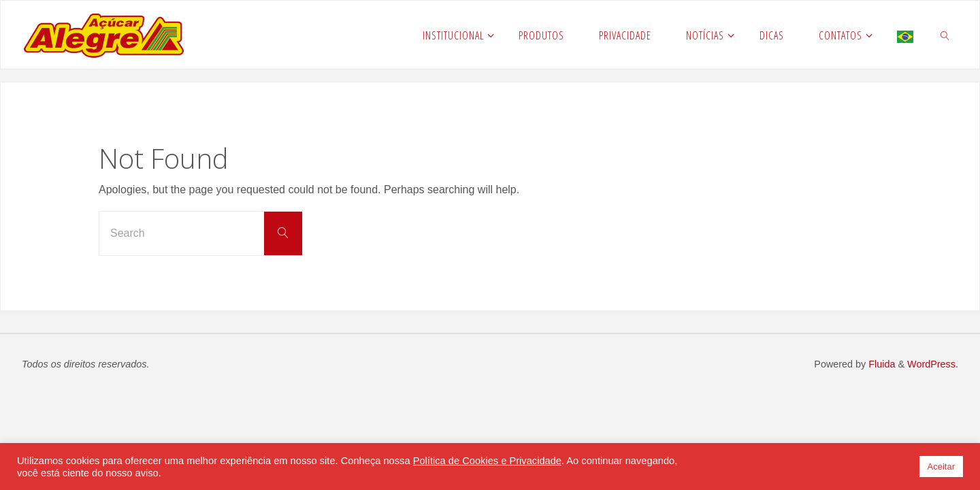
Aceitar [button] (941, 467)
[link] (945, 35)
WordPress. (933, 364)
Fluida (880, 364)
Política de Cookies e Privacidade (487, 461)
